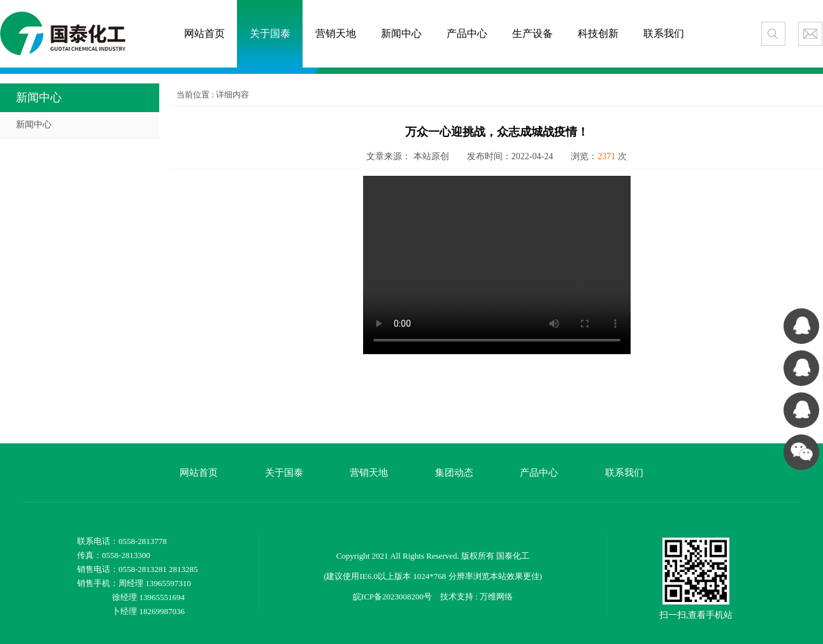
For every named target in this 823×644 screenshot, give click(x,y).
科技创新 (598, 33)
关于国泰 (270, 33)
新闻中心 (401, 33)
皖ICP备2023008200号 (392, 597)
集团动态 (454, 473)
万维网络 (496, 597)
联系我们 (664, 33)
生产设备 (533, 33)
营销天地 (336, 33)
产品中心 (467, 33)
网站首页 (204, 33)
